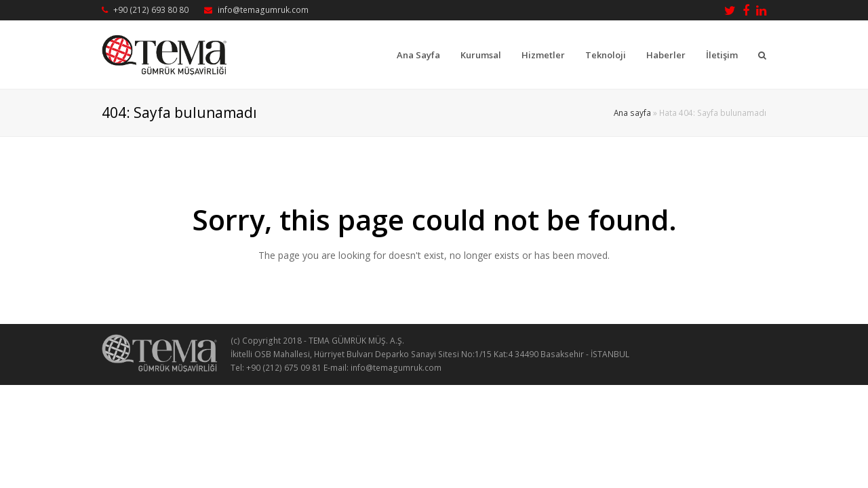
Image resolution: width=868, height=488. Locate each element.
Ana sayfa (632, 113)
